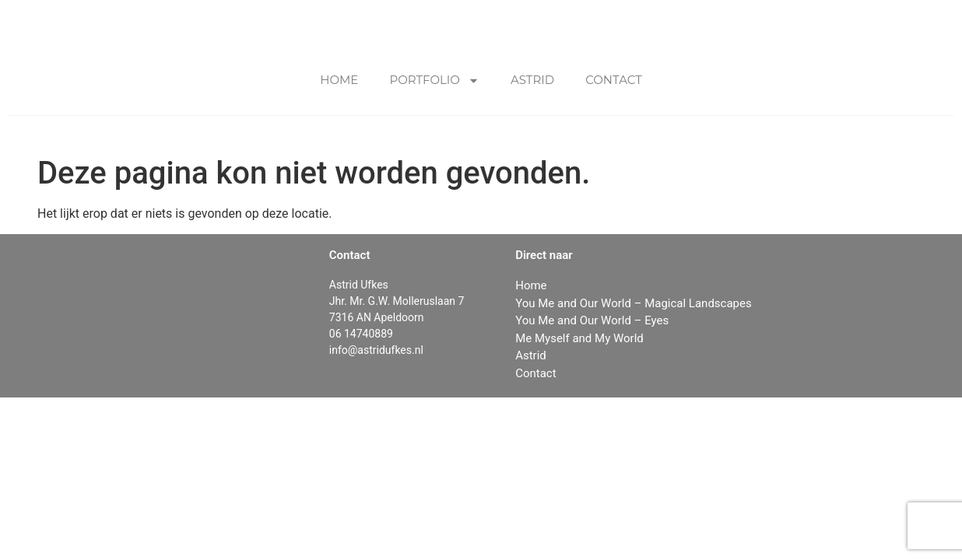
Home (339, 80)
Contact (614, 80)
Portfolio (434, 80)
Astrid (532, 80)
